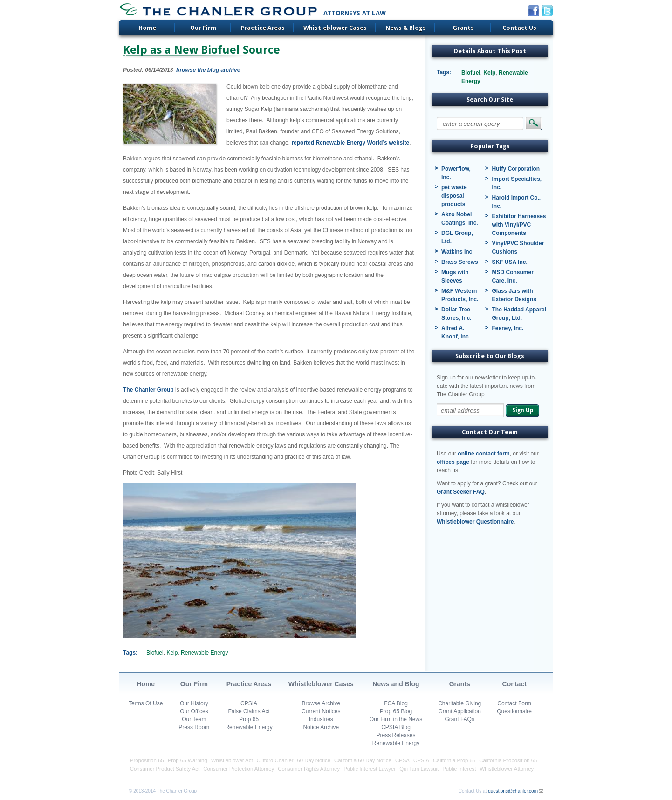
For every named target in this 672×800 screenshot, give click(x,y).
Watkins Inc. (458, 252)
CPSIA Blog (396, 727)
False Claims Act (249, 711)
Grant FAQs (460, 719)
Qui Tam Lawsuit (419, 769)
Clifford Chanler (275, 760)
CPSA (402, 760)
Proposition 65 (147, 760)
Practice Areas (263, 28)
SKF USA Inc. (509, 262)
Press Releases (396, 735)
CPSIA (249, 703)
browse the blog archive (208, 70)
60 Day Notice (314, 760)
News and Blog (396, 684)
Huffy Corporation (516, 169)
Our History (194, 703)
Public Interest (459, 769)
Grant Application (460, 711)
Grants (463, 28)
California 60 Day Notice (363, 760)
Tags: (130, 653)
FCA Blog (396, 703)
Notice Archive (321, 727)
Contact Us (519, 28)
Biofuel (155, 653)
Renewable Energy (204, 653)
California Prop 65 (454, 760)
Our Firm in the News (396, 719)
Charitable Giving (459, 703)
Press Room (194, 727)
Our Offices (194, 711)
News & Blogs (406, 28)
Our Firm (203, 28)
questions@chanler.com (513, 791)
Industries (321, 719)
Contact (514, 684)
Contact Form (514, 703)
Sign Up (523, 410)
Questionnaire (514, 711)
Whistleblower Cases (335, 28)
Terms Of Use (146, 703)
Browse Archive (321, 703)
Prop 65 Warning (188, 760)
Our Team (194, 719)
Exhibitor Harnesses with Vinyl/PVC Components (519, 225)
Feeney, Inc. (507, 328)
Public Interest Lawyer (370, 769)
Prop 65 (249, 719)
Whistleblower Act (232, 760)
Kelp (172, 653)
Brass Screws (460, 262)
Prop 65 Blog (396, 711)
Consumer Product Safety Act (165, 769)
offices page (453, 462)
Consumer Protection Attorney (239, 769)
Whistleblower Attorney (507, 769)
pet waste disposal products (454, 196)
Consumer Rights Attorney (309, 769)
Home (147, 28)
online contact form (483, 454)
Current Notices (321, 711)
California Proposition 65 (508, 760)
